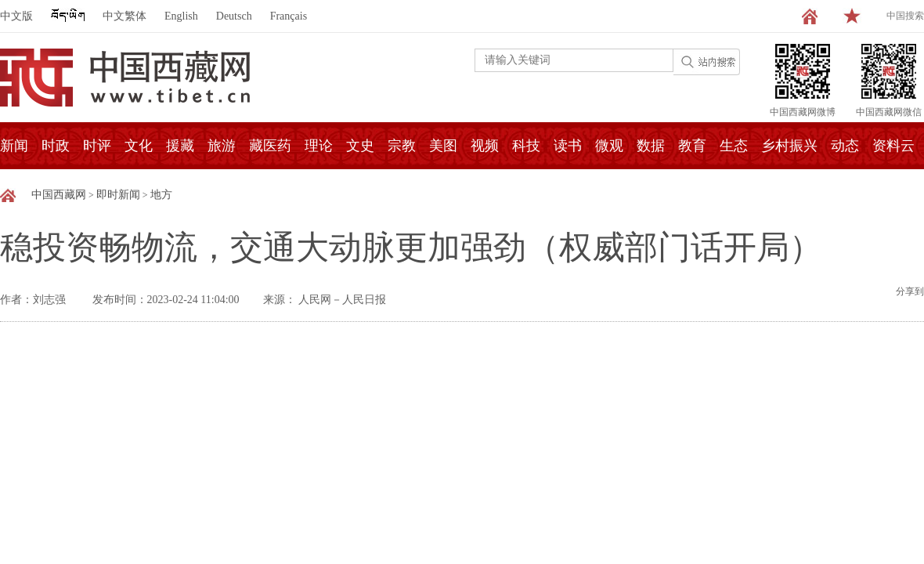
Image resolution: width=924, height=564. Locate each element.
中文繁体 (125, 16)
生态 (734, 146)
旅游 (222, 146)
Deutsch (234, 16)
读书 (568, 146)
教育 (692, 146)
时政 (56, 146)
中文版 (16, 16)
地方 (161, 195)
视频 (485, 146)
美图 (443, 146)
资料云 (893, 146)
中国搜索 (905, 16)
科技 (526, 146)
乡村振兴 (789, 146)
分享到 (910, 291)
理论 (319, 146)
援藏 (180, 146)
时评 (97, 146)
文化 (139, 146)
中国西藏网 (59, 195)
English (181, 16)
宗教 (402, 146)
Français (289, 16)
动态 (845, 146)
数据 (651, 146)
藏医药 (270, 146)
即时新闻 (118, 195)
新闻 (14, 146)
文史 (360, 146)
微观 (609, 146)
